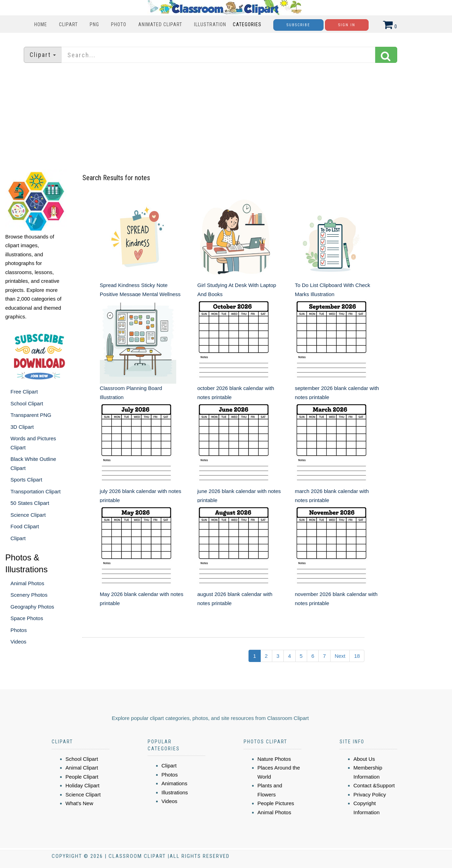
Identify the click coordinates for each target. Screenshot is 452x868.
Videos (18, 642)
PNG (94, 24)
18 (357, 656)
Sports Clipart (26, 480)
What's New (80, 803)
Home (41, 24)
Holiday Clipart (83, 785)
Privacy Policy (370, 795)
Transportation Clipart (36, 491)
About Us (364, 759)
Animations (175, 783)
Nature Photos (274, 759)
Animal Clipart (82, 768)
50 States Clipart (30, 503)
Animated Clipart (160, 24)
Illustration (210, 24)
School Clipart (27, 403)
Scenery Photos (29, 595)
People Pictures (276, 803)
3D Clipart (22, 427)
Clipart (68, 24)
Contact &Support (374, 785)
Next (340, 656)
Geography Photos (32, 607)
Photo (119, 24)
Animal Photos (27, 583)
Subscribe (298, 25)
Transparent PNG (31, 415)
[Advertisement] (226, 117)
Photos (19, 630)
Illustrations (175, 792)
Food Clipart (25, 526)
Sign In (347, 25)
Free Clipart (24, 392)
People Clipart (82, 777)
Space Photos (27, 618)
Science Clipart (28, 515)
